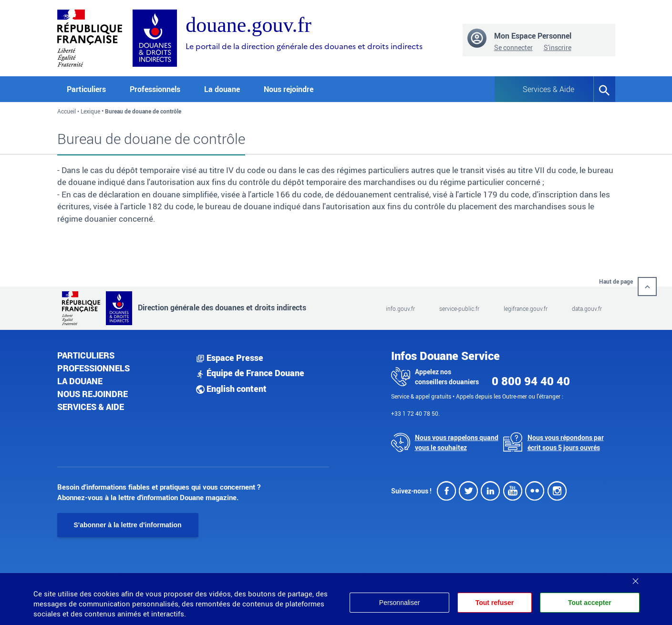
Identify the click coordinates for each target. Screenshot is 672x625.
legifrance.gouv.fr (526, 308)
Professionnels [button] (155, 89)
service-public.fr (459, 308)
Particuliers (86, 355)
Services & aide (91, 407)
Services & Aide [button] (548, 89)
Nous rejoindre (289, 89)
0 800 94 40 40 (531, 381)
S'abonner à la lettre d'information (128, 525)
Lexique (90, 111)
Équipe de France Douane (250, 373)
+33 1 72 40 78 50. (415, 413)
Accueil (67, 111)
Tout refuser (494, 603)
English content (231, 389)
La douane (80, 381)
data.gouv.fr (587, 308)
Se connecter (513, 47)
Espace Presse (230, 358)
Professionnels (93, 368)
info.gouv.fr (400, 308)
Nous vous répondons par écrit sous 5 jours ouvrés (566, 442)
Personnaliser (398, 603)
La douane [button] (222, 89)
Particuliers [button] (86, 89)
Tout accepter (590, 603)
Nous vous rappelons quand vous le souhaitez (457, 442)
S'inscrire (558, 47)
